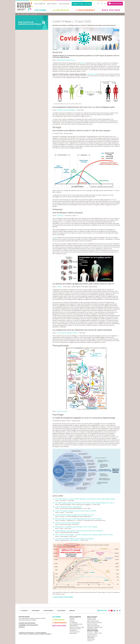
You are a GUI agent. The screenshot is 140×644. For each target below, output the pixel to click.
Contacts (90, 641)
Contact (22, 627)
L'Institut (72, 620)
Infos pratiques (64, 4)
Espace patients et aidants (95, 623)
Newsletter (103, 611)
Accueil (19, 14)
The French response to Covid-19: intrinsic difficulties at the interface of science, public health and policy (85, 499)
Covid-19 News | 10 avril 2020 (29, 14)
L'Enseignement (86, 10)
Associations (91, 639)
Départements (73, 626)
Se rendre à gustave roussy (28, 625)
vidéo (56, 237)
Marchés (72, 611)
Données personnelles (45, 634)
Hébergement (91, 638)
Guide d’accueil (92, 618)
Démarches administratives (95, 627)
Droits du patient (92, 624)
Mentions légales (34, 634)
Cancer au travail (75, 632)
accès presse (36, 611)
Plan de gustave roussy (27, 623)
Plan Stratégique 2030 (76, 624)
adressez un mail (92, 74)
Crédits (21, 634)
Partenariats (73, 630)
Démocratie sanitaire (93, 626)
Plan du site (26, 634)
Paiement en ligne (92, 629)
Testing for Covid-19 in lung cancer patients (68, 523)
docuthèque (61, 611)
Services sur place (92, 636)
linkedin (114, 611)
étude (82, 63)
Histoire (72, 621)
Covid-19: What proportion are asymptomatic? (69, 507)
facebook (120, 611)
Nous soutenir (111, 10)
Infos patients (52, 4)
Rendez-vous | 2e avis (82, 4)
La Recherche (61, 10)
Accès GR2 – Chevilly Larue (95, 633)
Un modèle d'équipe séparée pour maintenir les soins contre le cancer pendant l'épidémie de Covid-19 (85, 503)
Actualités (24, 611)
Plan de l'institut (92, 635)
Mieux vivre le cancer (93, 621)
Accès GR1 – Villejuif (93, 632)
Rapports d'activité (75, 629)
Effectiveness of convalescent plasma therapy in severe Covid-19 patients (76, 527)
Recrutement (73, 633)
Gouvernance (73, 623)
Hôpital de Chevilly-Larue (77, 627)
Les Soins (40, 10)
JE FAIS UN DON (117, 4)
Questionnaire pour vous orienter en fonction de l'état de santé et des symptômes (79, 531)
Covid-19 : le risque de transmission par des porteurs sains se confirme (76, 511)
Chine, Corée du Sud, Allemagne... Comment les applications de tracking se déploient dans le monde (84, 535)
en (105, 4)
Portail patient (92, 620)
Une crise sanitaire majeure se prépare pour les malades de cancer (74, 515)
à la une (72, 618)
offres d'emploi (48, 611)
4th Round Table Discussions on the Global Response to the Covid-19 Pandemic (78, 519)
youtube (112, 611)
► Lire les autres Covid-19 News (63, 597)
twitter (117, 611)
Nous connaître (40, 4)
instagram (109, 611)
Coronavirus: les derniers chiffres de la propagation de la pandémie (74, 539)
